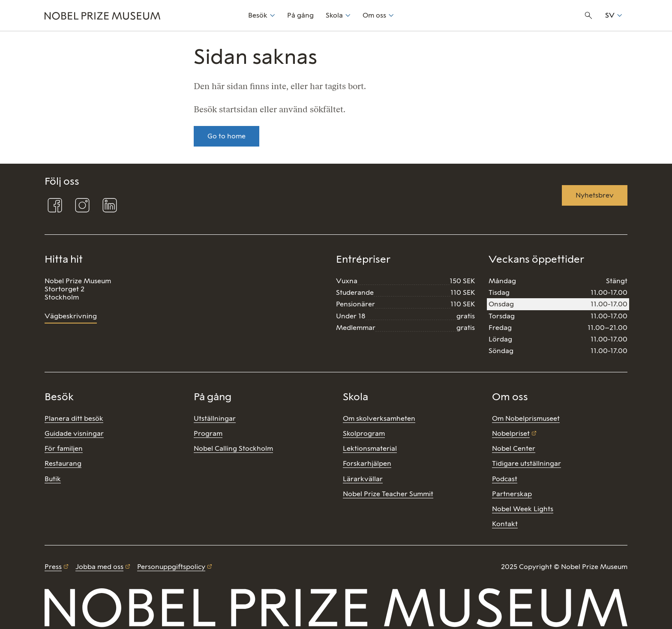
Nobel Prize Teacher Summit (388, 494)
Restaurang (63, 463)
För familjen (64, 448)
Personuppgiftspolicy (171, 567)
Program (208, 433)
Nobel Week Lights (523, 509)
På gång (300, 15)
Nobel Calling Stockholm (233, 448)
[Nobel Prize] (142, 15)
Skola (334, 15)
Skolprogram (364, 433)
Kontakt (505, 524)
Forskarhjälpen (367, 463)
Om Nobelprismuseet (526, 418)
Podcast (505, 479)
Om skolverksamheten (379, 418)
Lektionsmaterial (370, 448)
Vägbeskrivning (71, 316)
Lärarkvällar (363, 479)
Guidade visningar (74, 433)
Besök (258, 15)
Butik (53, 479)
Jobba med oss (99, 567)
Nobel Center (514, 448)
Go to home (226, 136)
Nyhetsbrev (595, 195)
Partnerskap (512, 494)
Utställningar (215, 418)
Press (53, 567)
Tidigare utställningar (526, 463)
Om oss (374, 15)
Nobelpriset (511, 433)
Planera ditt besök (74, 418)
